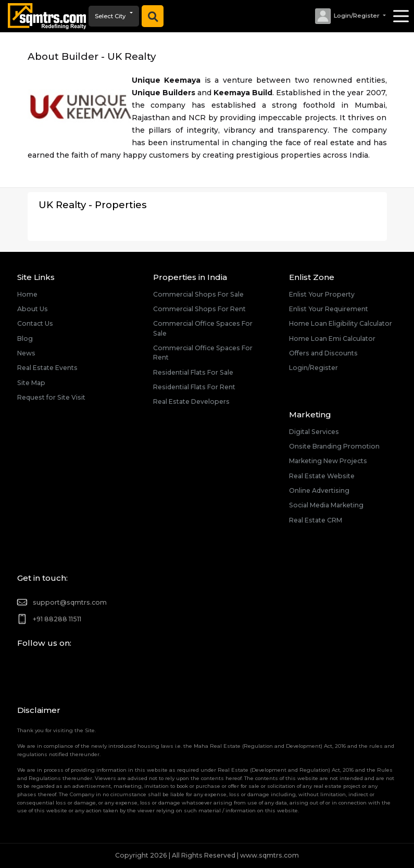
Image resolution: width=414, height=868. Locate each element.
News (26, 353)
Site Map (31, 383)
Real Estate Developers (191, 401)
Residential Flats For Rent (194, 387)
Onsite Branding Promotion (334, 446)
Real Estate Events (47, 368)
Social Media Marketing (326, 505)
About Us (33, 309)
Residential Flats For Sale (193, 372)
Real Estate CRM (316, 520)
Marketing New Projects (328, 461)
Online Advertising (319, 490)
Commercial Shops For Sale (198, 294)
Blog (25, 339)
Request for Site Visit (51, 397)
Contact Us (35, 323)
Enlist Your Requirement (329, 309)
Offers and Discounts (323, 353)
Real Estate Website (322, 476)
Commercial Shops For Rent (199, 309)
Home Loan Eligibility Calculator (341, 323)
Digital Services (314, 432)
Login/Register (313, 368)
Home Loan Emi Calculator (332, 339)
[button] (350, 16)
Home (27, 294)
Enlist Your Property (322, 294)
